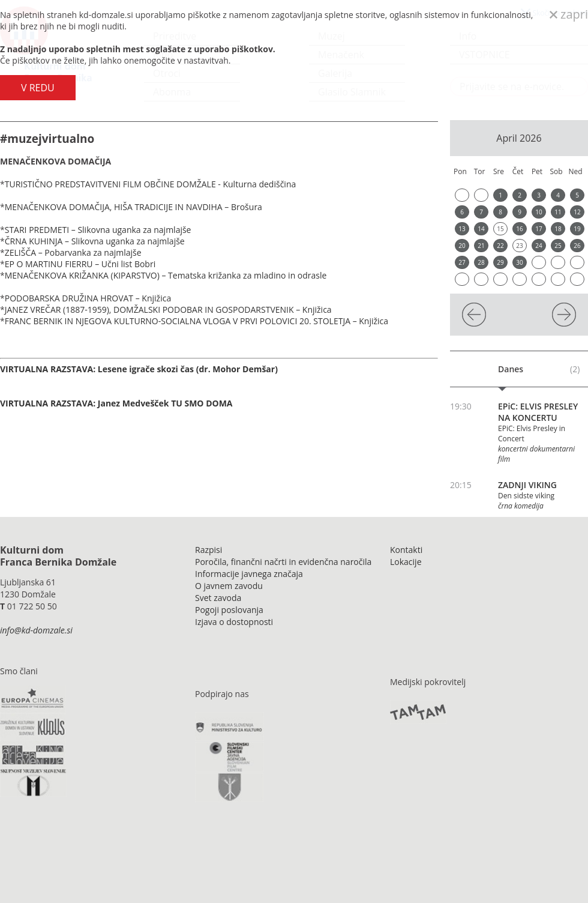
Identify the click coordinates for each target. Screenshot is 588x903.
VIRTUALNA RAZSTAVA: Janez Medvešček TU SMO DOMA (116, 403)
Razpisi (208, 550)
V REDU (38, 88)
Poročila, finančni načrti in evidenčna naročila (283, 562)
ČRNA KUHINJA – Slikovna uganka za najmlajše (95, 241)
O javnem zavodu (229, 586)
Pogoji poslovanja (229, 610)
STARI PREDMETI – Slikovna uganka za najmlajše (98, 230)
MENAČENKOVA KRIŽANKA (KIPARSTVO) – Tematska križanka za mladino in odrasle (166, 275)
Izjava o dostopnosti (234, 622)
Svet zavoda (218, 598)
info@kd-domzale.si (36, 630)
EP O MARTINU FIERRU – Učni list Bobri (80, 264)
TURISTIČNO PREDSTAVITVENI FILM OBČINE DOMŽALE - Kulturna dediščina (151, 184)
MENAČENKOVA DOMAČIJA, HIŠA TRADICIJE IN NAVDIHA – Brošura (133, 207)
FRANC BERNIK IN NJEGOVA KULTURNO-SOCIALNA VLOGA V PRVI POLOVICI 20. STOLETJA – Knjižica (196, 321)
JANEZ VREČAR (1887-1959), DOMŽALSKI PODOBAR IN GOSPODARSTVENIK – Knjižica (168, 310)
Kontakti (406, 550)
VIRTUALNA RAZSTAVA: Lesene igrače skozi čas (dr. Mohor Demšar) (139, 369)
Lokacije (406, 562)
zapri (569, 14)
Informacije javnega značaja (249, 574)
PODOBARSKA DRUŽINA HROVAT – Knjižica (88, 298)
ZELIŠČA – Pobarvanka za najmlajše (73, 252)
